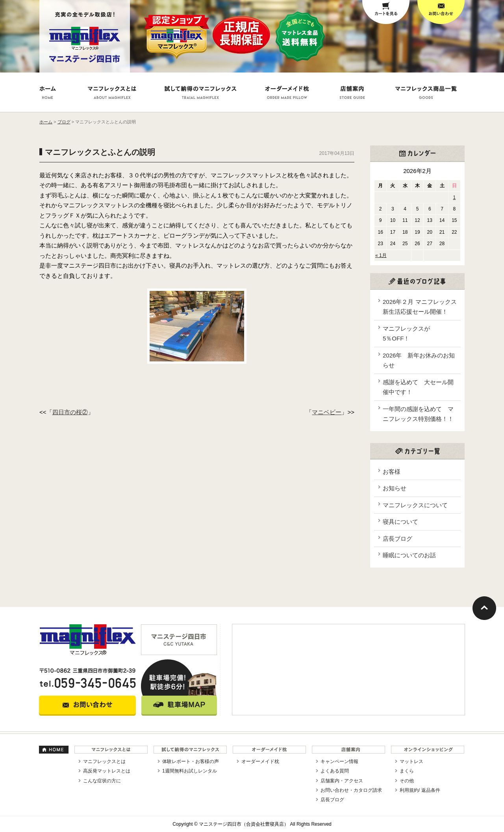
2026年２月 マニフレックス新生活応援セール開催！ (420, 307)
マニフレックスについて (415, 505)
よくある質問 (335, 771)
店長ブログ (397, 539)
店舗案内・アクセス (342, 781)
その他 (407, 781)
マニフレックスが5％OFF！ (406, 334)
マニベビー (327, 412)
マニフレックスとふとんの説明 (100, 152)
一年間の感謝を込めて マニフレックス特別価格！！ (418, 414)
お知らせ (395, 488)
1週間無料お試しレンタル (190, 771)
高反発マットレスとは (107, 771)
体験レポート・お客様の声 (191, 761)
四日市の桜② (70, 412)
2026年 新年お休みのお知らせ (419, 360)
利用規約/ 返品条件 (420, 790)
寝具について (400, 522)
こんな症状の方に (102, 781)
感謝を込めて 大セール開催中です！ (418, 387)
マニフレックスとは (104, 761)
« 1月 (381, 255)
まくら (407, 771)
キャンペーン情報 (339, 761)
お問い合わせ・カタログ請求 (351, 790)
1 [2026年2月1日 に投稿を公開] (455, 197)
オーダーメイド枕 (260, 761)
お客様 (392, 472)
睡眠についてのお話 (409, 555)
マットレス (411, 761)
